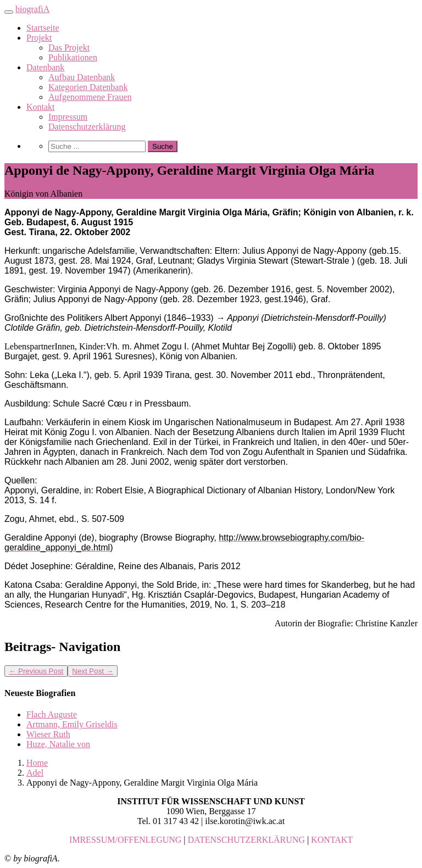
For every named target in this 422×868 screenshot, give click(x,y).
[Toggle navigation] (9, 12)
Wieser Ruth (48, 734)
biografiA (32, 9)
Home (37, 763)
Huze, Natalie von (58, 744)
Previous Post (36, 671)
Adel (35, 773)
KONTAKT (332, 840)
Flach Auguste (52, 714)
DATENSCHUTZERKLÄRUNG (246, 840)
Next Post (93, 671)
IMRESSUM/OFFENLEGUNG (125, 840)
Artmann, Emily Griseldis (72, 724)
